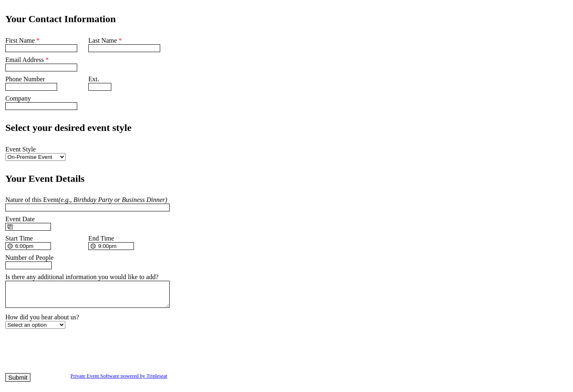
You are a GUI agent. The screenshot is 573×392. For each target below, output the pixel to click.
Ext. (94, 79)
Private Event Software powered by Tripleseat (119, 381)
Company (18, 98)
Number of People (29, 258)
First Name (23, 40)
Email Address (27, 60)
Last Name (105, 40)
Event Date (20, 219)
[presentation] (68, 354)
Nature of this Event (86, 200)
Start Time (19, 238)
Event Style (21, 149)
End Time (101, 238)
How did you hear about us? (42, 322)
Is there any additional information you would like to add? (82, 277)
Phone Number (25, 79)
